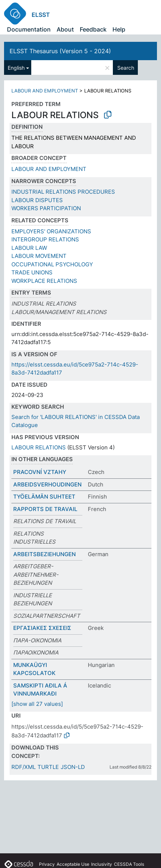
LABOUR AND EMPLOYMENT (45, 91)
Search (126, 68)
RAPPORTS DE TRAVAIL (45, 509)
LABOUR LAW (29, 248)
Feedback (93, 29)
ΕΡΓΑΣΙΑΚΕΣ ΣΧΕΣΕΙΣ (42, 628)
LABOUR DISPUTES (37, 200)
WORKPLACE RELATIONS (44, 281)
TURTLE (48, 767)
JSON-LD (73, 767)
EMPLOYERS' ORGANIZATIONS (51, 231)
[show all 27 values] (37, 704)
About (65, 29)
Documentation (29, 29)
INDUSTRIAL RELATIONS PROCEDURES (63, 192)
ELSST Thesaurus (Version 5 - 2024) (60, 51)
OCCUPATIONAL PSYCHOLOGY (52, 264)
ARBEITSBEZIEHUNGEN (44, 554)
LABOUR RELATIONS (39, 447)
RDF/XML (24, 767)
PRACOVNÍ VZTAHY (40, 472)
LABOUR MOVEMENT (39, 256)
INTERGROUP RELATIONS (45, 239)
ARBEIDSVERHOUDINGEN (47, 484)
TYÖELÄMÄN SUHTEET (44, 497)
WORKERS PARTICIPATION (46, 208)
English (16, 68)
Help (119, 29)
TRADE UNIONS (32, 272)
